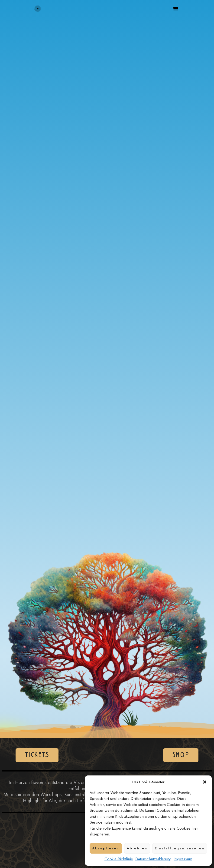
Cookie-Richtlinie (119, 859)
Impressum (183, 859)
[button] (205, 782)
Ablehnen (137, 848)
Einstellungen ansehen (180, 848)
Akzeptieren (106, 848)
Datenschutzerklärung (153, 859)
